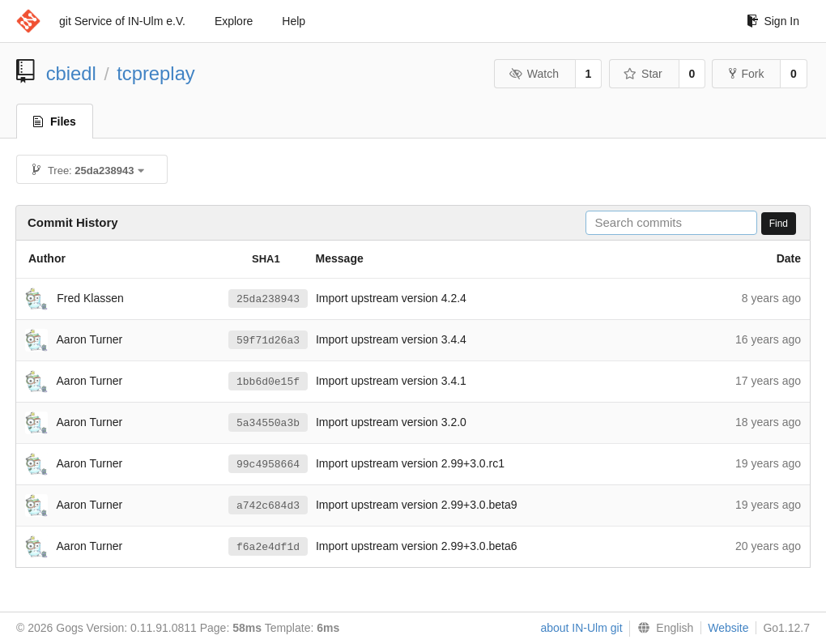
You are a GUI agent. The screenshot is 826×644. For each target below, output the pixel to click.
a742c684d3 (268, 505)
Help (294, 21)
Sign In (773, 21)
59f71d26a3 (268, 340)
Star (643, 74)
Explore (234, 21)
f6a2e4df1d (268, 547)
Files (55, 122)
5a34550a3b (268, 423)
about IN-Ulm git (581, 628)
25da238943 (268, 299)
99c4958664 (268, 464)
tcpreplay (156, 73)
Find (779, 224)
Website (728, 628)
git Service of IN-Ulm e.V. (122, 21)
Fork (746, 74)
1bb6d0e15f (268, 382)
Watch (534, 74)
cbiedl (71, 73)
